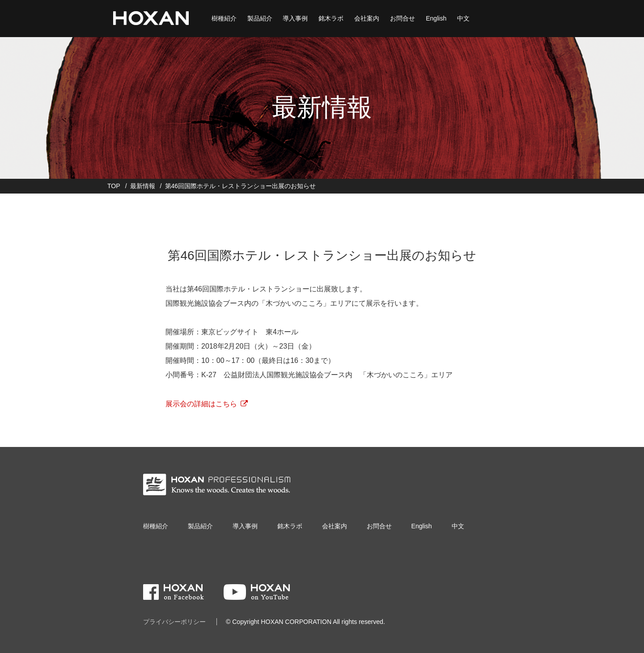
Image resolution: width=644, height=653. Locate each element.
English (435, 18)
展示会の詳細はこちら (201, 404)
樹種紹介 (223, 18)
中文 (462, 18)
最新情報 (143, 186)
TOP (114, 186)
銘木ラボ (330, 18)
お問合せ (402, 18)
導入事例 (294, 18)
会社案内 (366, 18)
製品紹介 (258, 18)
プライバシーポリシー (174, 622)
